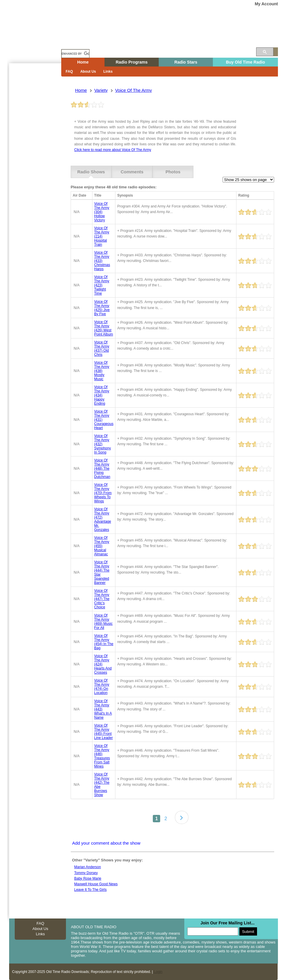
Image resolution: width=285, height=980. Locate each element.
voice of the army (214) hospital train (102, 236)
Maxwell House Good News (96, 884)
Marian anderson (88, 867)
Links (108, 72)
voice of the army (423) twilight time (102, 285)
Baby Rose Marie (88, 878)
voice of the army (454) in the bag (104, 642)
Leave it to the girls (90, 890)
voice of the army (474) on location (102, 687)
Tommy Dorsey (86, 873)
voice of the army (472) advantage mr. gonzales (103, 519)
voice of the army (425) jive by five (102, 308)
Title (98, 195)
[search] (75, 54)
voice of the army (134, 90)
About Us (88, 72)
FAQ (69, 72)
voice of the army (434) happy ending (102, 395)
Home (38, 42)
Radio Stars (186, 62)
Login (158, 972)
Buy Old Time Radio (245, 62)
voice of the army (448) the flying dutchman (102, 469)
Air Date (79, 195)
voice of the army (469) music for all (103, 621)
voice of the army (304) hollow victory (102, 212)
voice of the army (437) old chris (102, 348)
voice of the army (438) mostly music (102, 371)
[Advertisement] (34, 169)
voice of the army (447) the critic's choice (102, 599)
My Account (266, 4)
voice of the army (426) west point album (104, 328)
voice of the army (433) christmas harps (102, 261)
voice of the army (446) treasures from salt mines (102, 756)
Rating (244, 195)
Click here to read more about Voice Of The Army (113, 150)
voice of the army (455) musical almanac (102, 546)
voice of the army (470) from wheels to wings (103, 493)
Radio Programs (132, 62)
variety (101, 90)
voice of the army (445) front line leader (103, 731)
